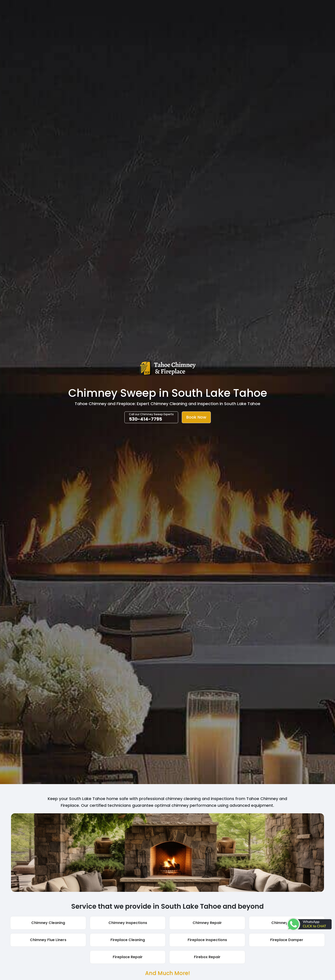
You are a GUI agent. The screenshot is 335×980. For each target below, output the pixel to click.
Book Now (196, 417)
